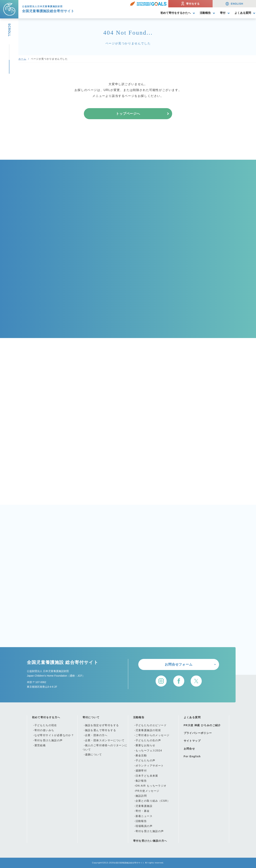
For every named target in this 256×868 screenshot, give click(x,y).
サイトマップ (192, 741)
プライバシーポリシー (198, 733)
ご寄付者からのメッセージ (153, 735)
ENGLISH (234, 4)
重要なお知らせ (145, 745)
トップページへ (128, 114)
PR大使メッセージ (147, 791)
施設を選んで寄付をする (101, 730)
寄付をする (190, 4)
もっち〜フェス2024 (149, 750)
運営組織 (40, 745)
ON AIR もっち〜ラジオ (151, 786)
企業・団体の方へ (96, 735)
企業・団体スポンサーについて (105, 740)
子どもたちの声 (145, 760)
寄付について (91, 717)
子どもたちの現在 (46, 725)
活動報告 (205, 13)
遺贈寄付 (141, 771)
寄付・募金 (143, 811)
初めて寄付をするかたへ (176, 13)
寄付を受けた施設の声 (49, 740)
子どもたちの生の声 (148, 740)
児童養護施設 (144, 806)
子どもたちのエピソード (151, 725)
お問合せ (189, 749)
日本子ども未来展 (147, 776)
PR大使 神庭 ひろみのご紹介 (202, 725)
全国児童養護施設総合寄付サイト (129, 863)
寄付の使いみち (44, 730)
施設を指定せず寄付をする (102, 725)
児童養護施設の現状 (148, 730)
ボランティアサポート (150, 766)
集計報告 (141, 781)
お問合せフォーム (179, 664)
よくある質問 (243, 13)
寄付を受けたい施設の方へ (150, 841)
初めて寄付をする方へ (46, 717)
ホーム (22, 59)
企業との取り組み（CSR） (153, 801)
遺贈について (93, 755)
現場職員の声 (144, 826)
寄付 (223, 13)
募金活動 (141, 755)
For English (192, 756)
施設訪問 (141, 796)
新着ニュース (144, 816)
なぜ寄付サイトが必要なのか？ (54, 735)
